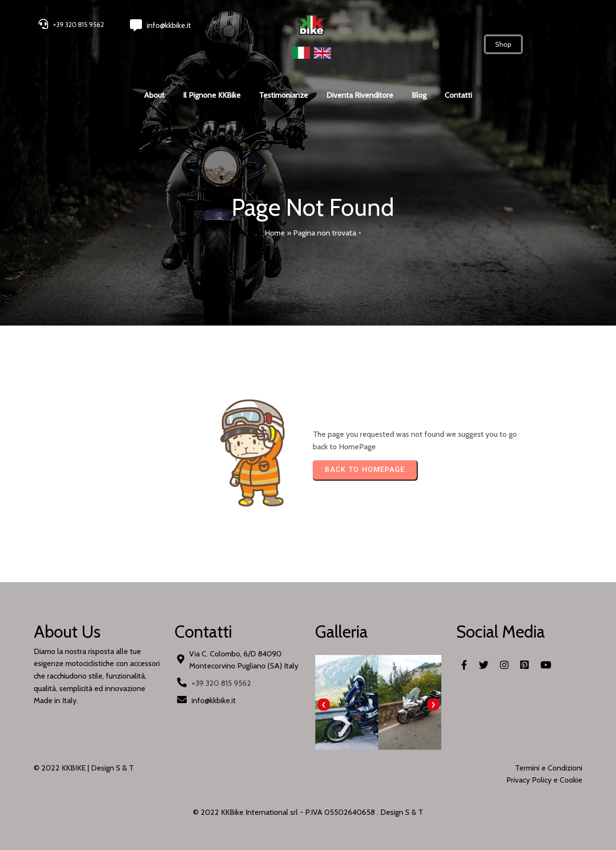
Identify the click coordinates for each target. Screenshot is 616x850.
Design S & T (112, 768)
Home (275, 233)
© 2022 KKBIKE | (62, 768)
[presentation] (324, 705)
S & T (414, 812)
